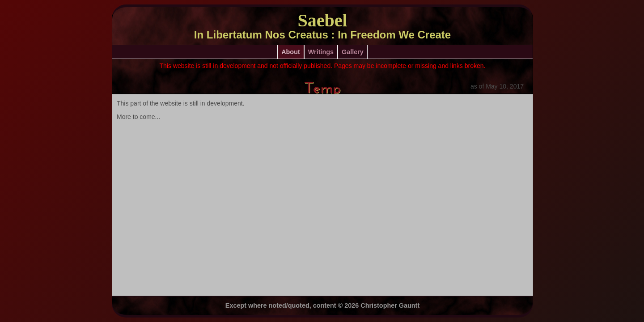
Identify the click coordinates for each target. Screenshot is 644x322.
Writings (321, 52)
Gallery (353, 52)
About (291, 52)
